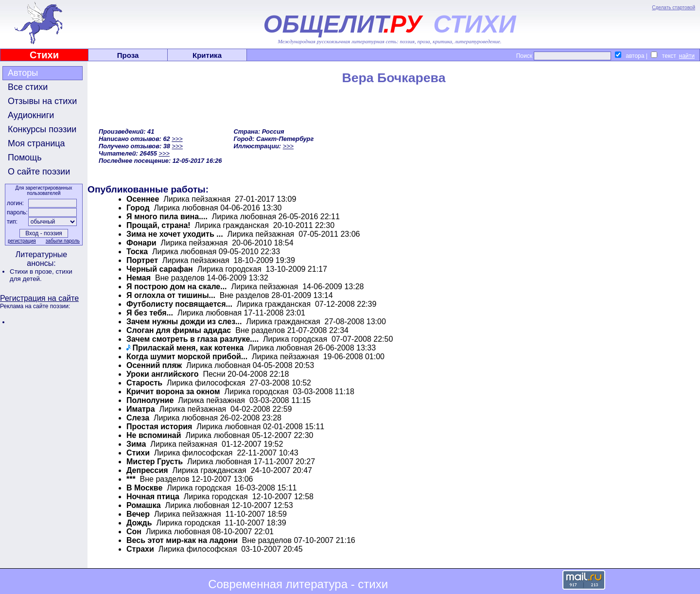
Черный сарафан (160, 269)
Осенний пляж (154, 365)
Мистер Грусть (155, 462)
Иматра (141, 409)
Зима (136, 444)
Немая (139, 278)
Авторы (23, 73)
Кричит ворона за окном (173, 392)
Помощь (25, 157)
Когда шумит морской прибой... (187, 357)
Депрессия (147, 470)
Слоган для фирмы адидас (179, 330)
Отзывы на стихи (42, 101)
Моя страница (36, 143)
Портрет (142, 260)
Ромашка (144, 505)
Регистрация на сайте (39, 298)
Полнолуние (150, 400)
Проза (128, 55)
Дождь (139, 523)
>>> (177, 139)
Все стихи (28, 87)
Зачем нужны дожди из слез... (184, 322)
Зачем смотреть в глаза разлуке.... (192, 339)
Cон (134, 532)
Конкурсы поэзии (42, 129)
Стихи (44, 55)
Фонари (141, 243)
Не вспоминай (154, 435)
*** (131, 479)
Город (138, 208)
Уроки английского (163, 374)
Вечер (138, 514)
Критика (207, 55)
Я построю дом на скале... (177, 287)
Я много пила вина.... (167, 217)
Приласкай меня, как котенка (188, 348)
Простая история (159, 427)
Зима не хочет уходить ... (175, 234)
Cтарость (144, 383)
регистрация (22, 241)
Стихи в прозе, (33, 271)
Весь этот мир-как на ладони (182, 540)
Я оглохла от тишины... (171, 295)
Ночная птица (153, 497)
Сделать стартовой (674, 8)
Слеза (138, 418)
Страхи (140, 549)
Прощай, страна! (158, 225)
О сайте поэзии (39, 172)
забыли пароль (63, 241)
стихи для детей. (41, 275)
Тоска (137, 252)
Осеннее (143, 199)
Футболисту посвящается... (179, 304)
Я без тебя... (150, 313)
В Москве (144, 488)
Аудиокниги (31, 115)
